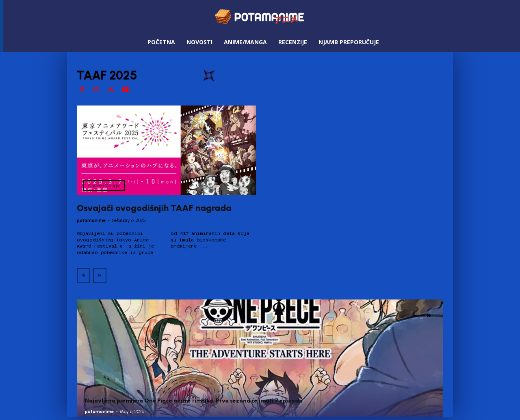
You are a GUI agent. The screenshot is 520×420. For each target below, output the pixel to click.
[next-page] (429, 316)
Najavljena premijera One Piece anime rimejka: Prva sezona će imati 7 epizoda (194, 401)
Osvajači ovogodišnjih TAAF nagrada (154, 208)
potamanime (91, 221)
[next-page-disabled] (100, 276)
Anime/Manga (104, 185)
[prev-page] (83, 276)
